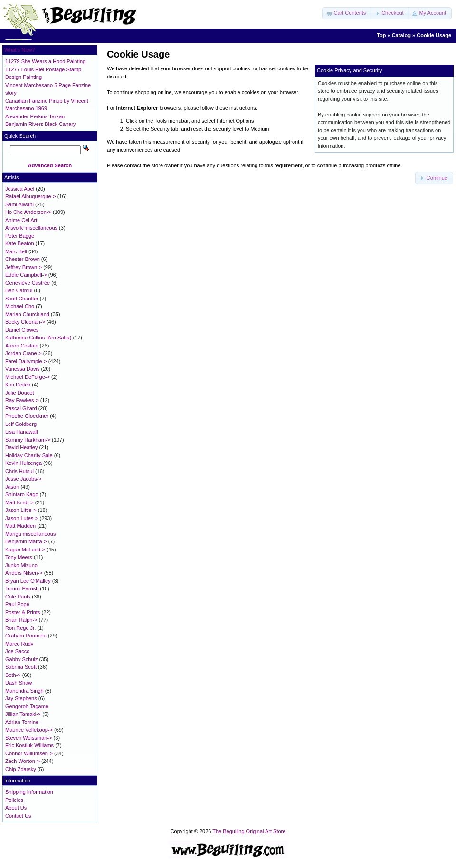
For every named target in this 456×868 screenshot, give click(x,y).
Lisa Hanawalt (22, 432)
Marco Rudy (19, 644)
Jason (12, 487)
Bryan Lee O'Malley (28, 581)
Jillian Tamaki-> (23, 714)
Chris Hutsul (19, 471)
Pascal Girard (21, 408)
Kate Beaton (20, 243)
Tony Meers (19, 557)
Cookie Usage (434, 35)
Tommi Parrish (22, 588)
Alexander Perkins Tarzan (35, 116)
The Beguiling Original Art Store (249, 831)
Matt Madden (20, 526)
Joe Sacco (17, 651)
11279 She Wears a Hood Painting (45, 61)
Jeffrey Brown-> (24, 267)
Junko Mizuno (21, 565)
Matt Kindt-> (19, 502)
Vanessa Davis (23, 369)
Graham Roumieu (26, 636)
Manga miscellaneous (30, 534)
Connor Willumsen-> (29, 753)
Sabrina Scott (21, 667)
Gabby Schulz (21, 659)
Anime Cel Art (21, 220)
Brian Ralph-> (21, 620)
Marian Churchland (27, 314)
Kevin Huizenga (24, 463)
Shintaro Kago (22, 494)
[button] (347, 13)
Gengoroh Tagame (27, 706)
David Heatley (21, 447)
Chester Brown (23, 259)
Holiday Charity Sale (29, 455)
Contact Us (18, 816)
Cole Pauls (18, 597)
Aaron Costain (22, 346)
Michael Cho (20, 306)
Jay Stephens (21, 698)
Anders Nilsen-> (24, 573)
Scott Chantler (22, 299)
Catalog (401, 35)
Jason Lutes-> (22, 518)
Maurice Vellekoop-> (29, 730)
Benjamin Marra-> (26, 541)
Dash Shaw (19, 683)
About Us (16, 808)
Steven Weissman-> (29, 738)
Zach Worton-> (23, 761)
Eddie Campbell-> (26, 275)
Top (381, 35)
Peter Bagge (20, 236)
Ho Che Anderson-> (28, 212)
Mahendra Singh (24, 691)
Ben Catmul (19, 290)
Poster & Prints (23, 612)
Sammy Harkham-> (28, 440)
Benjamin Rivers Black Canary (41, 124)
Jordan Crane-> (24, 353)
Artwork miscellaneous (31, 228)
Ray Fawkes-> (22, 400)
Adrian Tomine (22, 722)
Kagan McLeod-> (25, 550)
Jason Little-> (21, 510)
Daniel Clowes (22, 330)
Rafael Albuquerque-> (31, 196)
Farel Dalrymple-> (26, 361)
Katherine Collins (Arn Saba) (38, 338)
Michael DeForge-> (28, 377)
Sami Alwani (19, 204)
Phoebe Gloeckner (27, 416)
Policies (14, 800)
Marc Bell (16, 251)
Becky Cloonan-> (25, 322)
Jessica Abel (20, 189)
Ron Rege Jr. (20, 628)
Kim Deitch (18, 385)
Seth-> (13, 675)
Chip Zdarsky (21, 769)
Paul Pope (17, 604)
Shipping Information (29, 792)
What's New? (19, 50)
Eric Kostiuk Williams (29, 745)
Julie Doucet (20, 393)
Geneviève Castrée (28, 283)
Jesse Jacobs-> (24, 479)
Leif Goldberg (21, 424)
